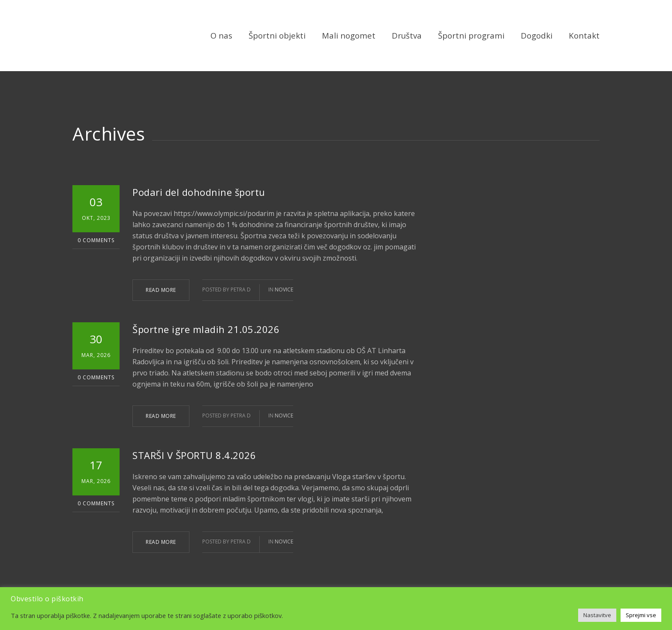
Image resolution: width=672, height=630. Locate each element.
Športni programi (471, 35)
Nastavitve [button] (597, 615)
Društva (407, 35)
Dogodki (537, 35)
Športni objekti (277, 35)
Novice (284, 289)
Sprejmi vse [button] (641, 615)
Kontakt (584, 35)
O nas (221, 35)
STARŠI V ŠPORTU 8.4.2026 (194, 455)
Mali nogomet (349, 35)
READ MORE (161, 290)
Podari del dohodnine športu (199, 192)
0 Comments (96, 240)
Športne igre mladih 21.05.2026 (206, 329)
